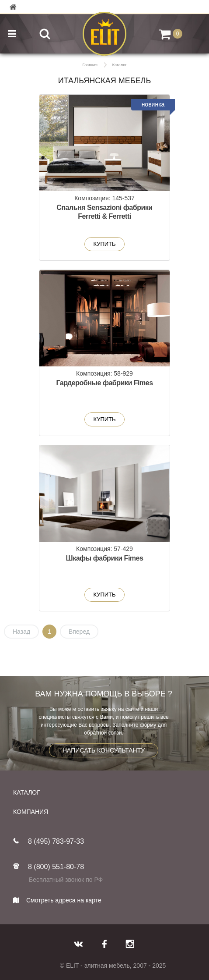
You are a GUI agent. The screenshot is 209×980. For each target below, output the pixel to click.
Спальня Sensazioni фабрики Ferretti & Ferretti (104, 212)
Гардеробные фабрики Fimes (104, 383)
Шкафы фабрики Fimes (105, 558)
